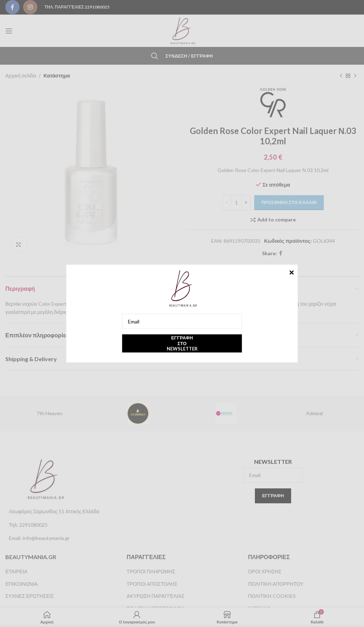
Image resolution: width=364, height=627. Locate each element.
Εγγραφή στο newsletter (182, 343)
